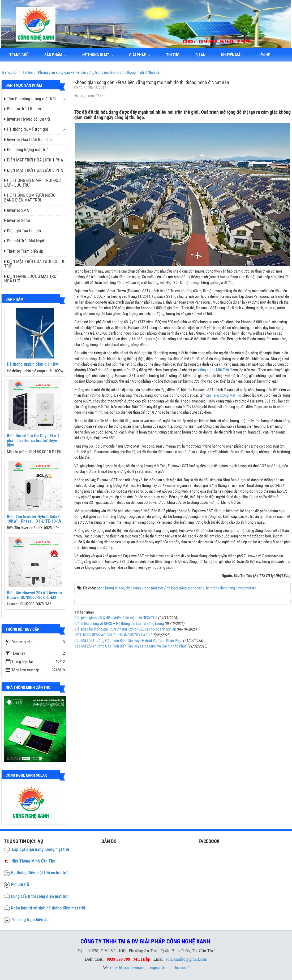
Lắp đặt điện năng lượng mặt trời (36, 849)
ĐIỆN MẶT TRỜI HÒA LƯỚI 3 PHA (34, 170)
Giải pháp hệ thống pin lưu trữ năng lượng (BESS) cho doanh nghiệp (125, 629)
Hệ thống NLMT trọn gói (26, 129)
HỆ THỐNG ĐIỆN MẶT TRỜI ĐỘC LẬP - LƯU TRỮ (33, 183)
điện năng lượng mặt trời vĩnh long (152, 588)
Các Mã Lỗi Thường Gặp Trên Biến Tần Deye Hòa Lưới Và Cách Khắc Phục (130, 646)
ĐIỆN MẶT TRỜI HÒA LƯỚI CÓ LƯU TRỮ (35, 264)
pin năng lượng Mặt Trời (224, 395)
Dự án (201, 55)
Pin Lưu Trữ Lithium (23, 109)
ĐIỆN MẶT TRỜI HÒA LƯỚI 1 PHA (34, 160)
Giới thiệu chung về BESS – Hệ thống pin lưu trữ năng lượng (119, 624)
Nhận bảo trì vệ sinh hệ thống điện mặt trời (48, 908)
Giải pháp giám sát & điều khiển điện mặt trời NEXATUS (116, 618)
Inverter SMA (17, 210)
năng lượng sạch (192, 588)
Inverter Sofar (17, 220)
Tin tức (174, 55)
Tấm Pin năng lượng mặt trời (30, 99)
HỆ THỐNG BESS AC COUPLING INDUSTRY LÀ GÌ (112, 635)
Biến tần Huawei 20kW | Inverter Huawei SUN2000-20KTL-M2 (35, 595)
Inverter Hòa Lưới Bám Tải (28, 140)
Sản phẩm (56, 55)
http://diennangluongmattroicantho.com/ (154, 968)
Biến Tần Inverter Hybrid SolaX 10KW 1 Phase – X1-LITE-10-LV (34, 519)
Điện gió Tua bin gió (23, 231)
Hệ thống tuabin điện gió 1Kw (32, 364)
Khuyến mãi (232, 55)
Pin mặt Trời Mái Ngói (24, 241)
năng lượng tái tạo (111, 588)
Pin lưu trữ (20, 884)
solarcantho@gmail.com (187, 959)
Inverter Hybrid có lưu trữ (27, 119)
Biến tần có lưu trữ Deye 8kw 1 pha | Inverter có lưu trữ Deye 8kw (33, 440)
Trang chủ (19, 55)
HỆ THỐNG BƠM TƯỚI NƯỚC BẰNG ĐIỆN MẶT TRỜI (30, 198)
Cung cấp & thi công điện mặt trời (40, 896)
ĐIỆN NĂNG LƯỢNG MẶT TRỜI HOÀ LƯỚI (31, 279)
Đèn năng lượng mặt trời (26, 150)
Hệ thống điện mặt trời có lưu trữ (39, 873)
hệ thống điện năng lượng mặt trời (232, 588)
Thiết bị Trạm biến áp (24, 251)
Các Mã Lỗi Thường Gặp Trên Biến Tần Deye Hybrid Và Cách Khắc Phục (128, 641)
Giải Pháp (140, 55)
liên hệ (265, 55)
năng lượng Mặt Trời (214, 370)
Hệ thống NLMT (98, 55)
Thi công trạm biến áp (30, 920)
